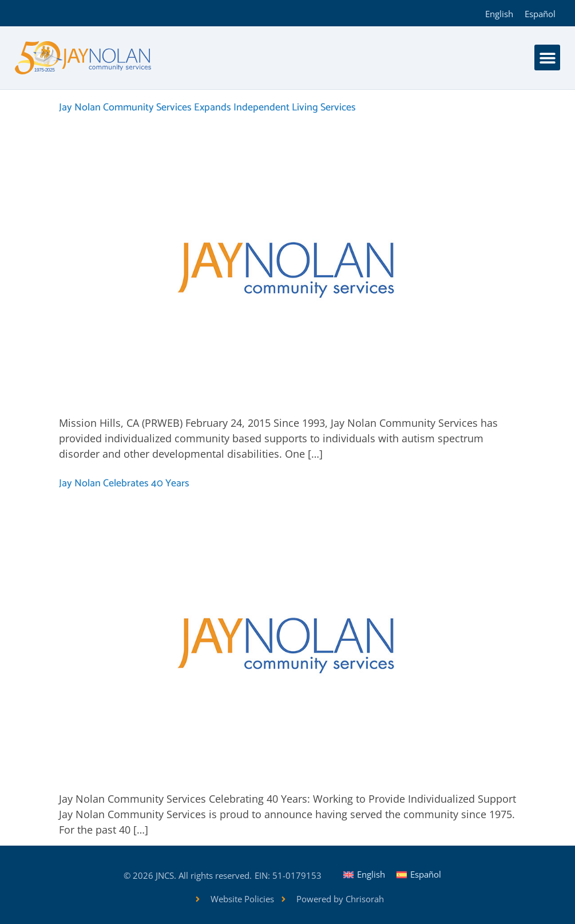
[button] (547, 57)
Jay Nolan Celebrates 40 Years (124, 483)
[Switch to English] (499, 13)
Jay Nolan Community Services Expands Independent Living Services (207, 108)
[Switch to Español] (540, 13)
